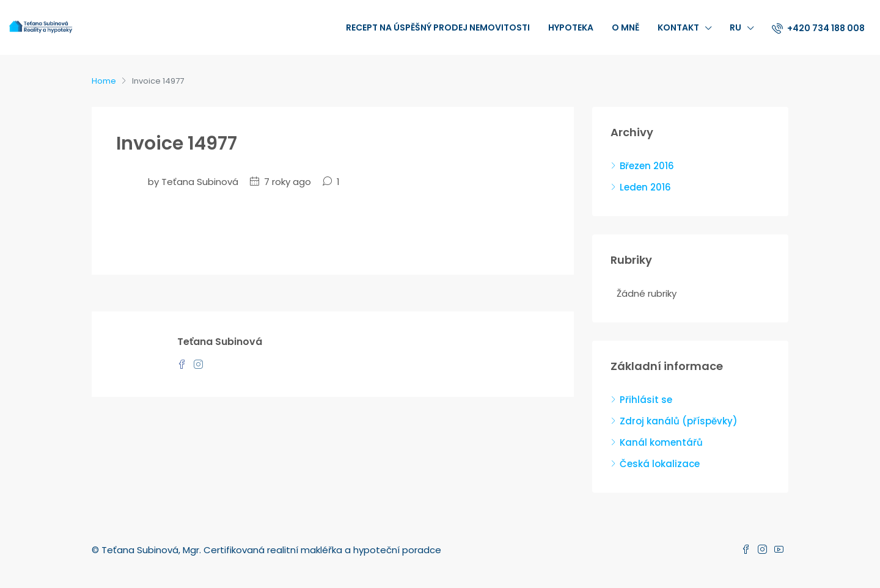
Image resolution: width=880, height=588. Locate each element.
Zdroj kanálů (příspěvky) (679, 421)
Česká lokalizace (660, 464)
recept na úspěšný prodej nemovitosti (438, 27)
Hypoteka (571, 27)
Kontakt (678, 27)
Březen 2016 (647, 166)
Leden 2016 (645, 187)
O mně (625, 27)
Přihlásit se (646, 400)
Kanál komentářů (661, 442)
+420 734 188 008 (818, 28)
